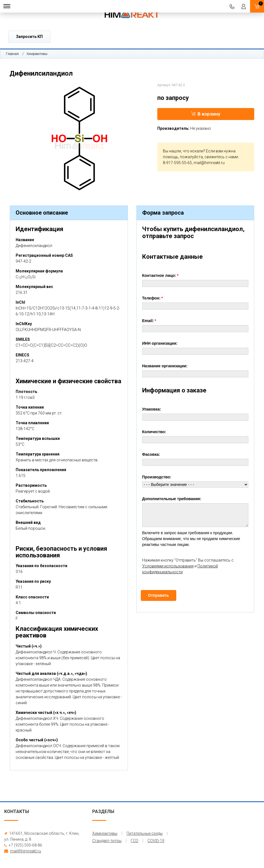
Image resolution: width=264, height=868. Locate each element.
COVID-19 (156, 841)
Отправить (159, 595)
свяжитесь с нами (221, 157)
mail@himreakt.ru (209, 163)
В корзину (206, 114)
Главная (12, 54)
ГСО (135, 841)
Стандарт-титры (107, 841)
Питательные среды (145, 833)
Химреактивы (37, 54)
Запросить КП (29, 37)
